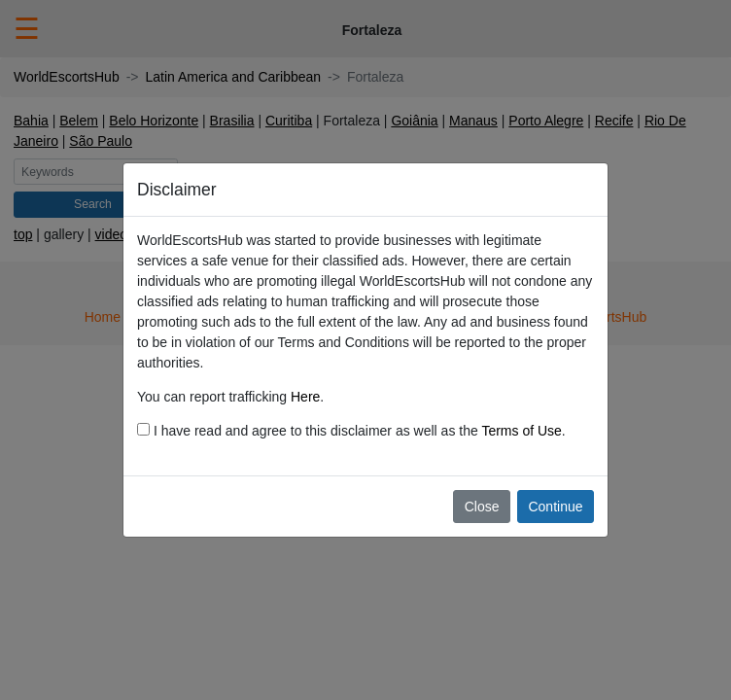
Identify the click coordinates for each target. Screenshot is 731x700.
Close (482, 507)
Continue (555, 507)
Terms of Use (521, 431)
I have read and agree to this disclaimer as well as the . (351, 431)
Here (305, 397)
